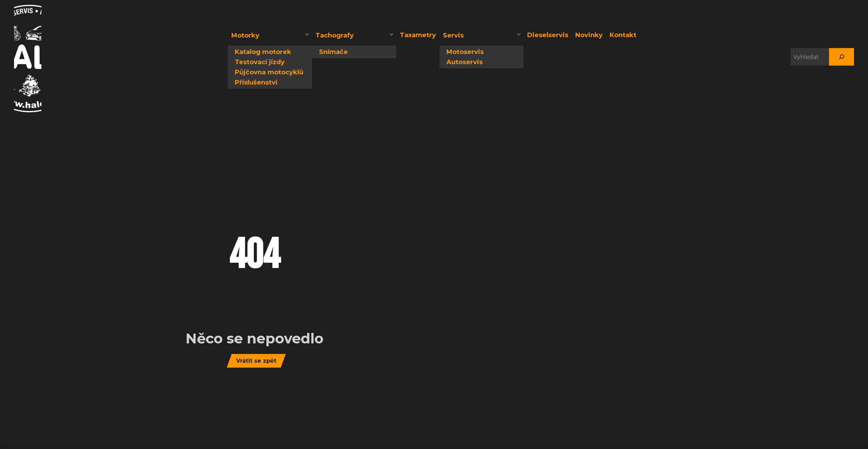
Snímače (333, 52)
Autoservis (465, 62)
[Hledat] (842, 57)
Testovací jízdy (260, 62)
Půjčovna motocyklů (269, 72)
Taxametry (418, 35)
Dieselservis (548, 35)
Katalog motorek (263, 52)
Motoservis (465, 52)
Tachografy (355, 35)
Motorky (271, 35)
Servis (482, 35)
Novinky (589, 35)
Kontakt (623, 35)
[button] (307, 35)
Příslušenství (256, 82)
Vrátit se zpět (256, 361)
